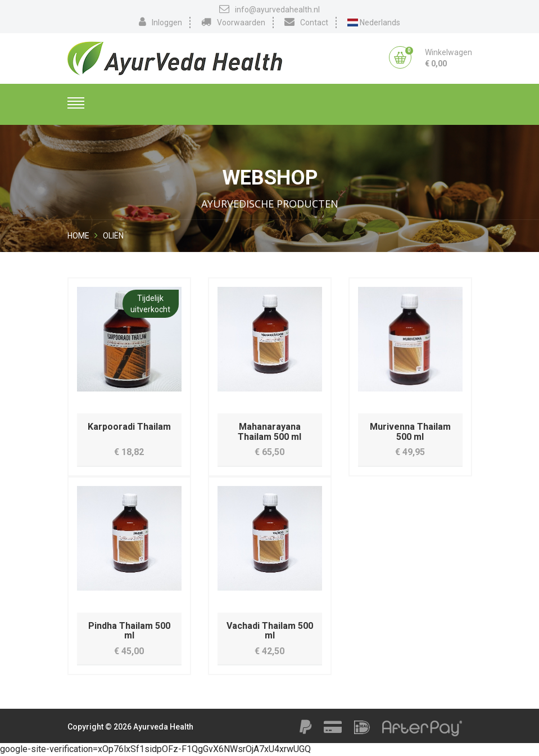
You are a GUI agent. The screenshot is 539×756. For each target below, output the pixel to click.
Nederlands (374, 22)
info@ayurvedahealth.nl (269, 9)
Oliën (113, 236)
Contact (306, 22)
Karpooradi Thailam (129, 427)
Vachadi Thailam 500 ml (270, 631)
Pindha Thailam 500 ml (129, 631)
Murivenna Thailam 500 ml (410, 432)
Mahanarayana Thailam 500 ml (269, 432)
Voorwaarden (233, 22)
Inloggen (160, 22)
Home (78, 236)
